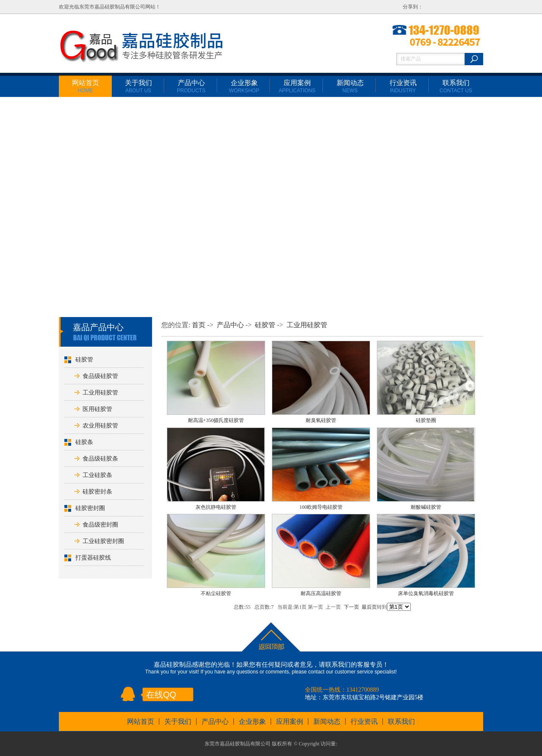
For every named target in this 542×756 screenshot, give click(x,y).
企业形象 (244, 86)
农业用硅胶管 (100, 426)
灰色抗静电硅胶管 (216, 507)
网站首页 (86, 86)
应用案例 (297, 86)
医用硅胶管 (97, 409)
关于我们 (138, 86)
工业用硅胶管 (100, 393)
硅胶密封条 (97, 492)
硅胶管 (84, 360)
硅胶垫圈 (426, 420)
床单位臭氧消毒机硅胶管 (426, 593)
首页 (199, 325)
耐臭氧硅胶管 (321, 420)
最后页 (369, 607)
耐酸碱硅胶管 (426, 507)
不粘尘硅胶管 (216, 593)
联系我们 (456, 86)
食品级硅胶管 (100, 376)
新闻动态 (350, 86)
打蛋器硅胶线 (93, 558)
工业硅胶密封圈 (103, 541)
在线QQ (161, 695)
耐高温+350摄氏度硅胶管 (216, 420)
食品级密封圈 (100, 525)
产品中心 (191, 86)
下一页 (351, 607)
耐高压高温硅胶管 (321, 593)
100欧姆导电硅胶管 (321, 507)
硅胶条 (84, 442)
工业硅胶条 (97, 475)
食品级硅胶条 (100, 459)
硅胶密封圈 (90, 508)
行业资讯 (403, 86)
